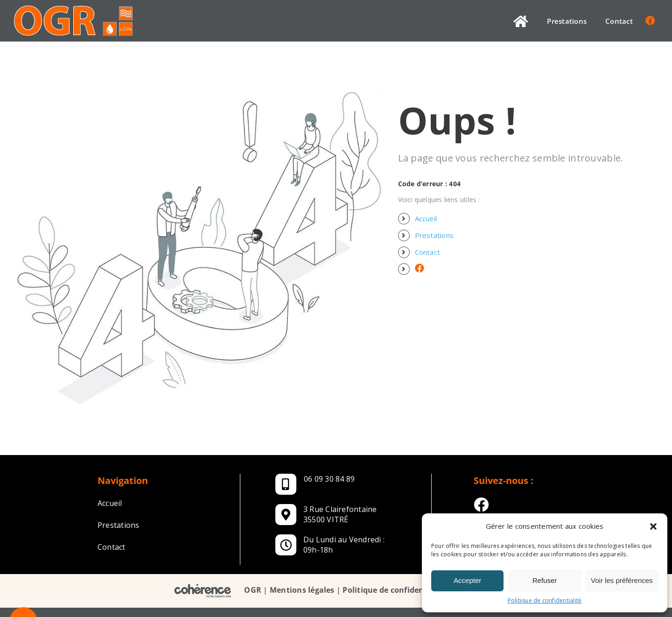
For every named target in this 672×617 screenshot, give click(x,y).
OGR (253, 590)
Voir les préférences (622, 580)
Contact (428, 252)
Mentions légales (302, 590)
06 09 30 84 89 (329, 479)
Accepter (467, 580)
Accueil (426, 218)
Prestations (434, 235)
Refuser (545, 580)
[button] (653, 526)
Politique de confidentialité (545, 600)
